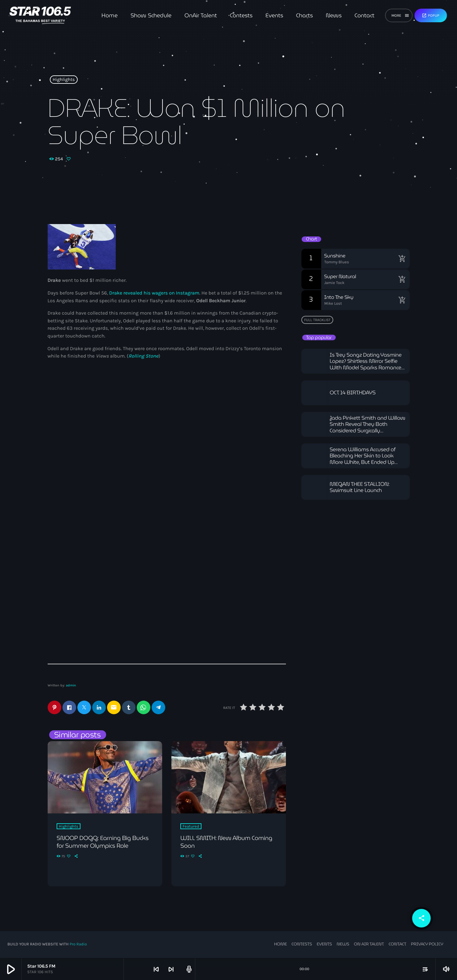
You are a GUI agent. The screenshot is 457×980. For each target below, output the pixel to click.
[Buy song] (402, 259)
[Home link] (40, 15)
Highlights (64, 80)
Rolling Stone (143, 356)
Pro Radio (78, 945)
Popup (431, 15)
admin (71, 685)
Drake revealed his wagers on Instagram (154, 293)
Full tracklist (317, 320)
